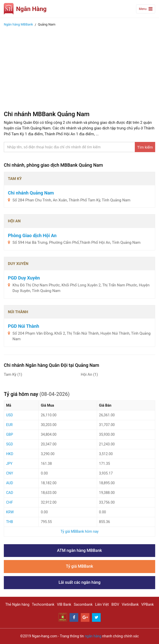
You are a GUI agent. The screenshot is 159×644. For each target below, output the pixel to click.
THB (10, 522)
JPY (9, 464)
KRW (10, 512)
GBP (10, 434)
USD (10, 415)
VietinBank (130, 604)
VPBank (147, 604)
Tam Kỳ (13, 374)
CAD (10, 493)
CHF (10, 502)
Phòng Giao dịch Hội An (32, 235)
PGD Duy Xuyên (24, 278)
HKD (10, 454)
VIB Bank (64, 604)
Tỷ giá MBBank (80, 566)
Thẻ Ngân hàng (17, 604)
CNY (10, 473)
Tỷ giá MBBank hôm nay (79, 531)
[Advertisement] (79, 67)
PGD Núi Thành (24, 326)
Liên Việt (102, 604)
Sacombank (83, 604)
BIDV (115, 604)
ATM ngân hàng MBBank (79, 550)
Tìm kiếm (145, 147)
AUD (10, 483)
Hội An (89, 374)
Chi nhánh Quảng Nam (31, 193)
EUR (9, 425)
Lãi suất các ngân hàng (80, 582)
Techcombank (43, 604)
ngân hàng (93, 636)
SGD (10, 444)
